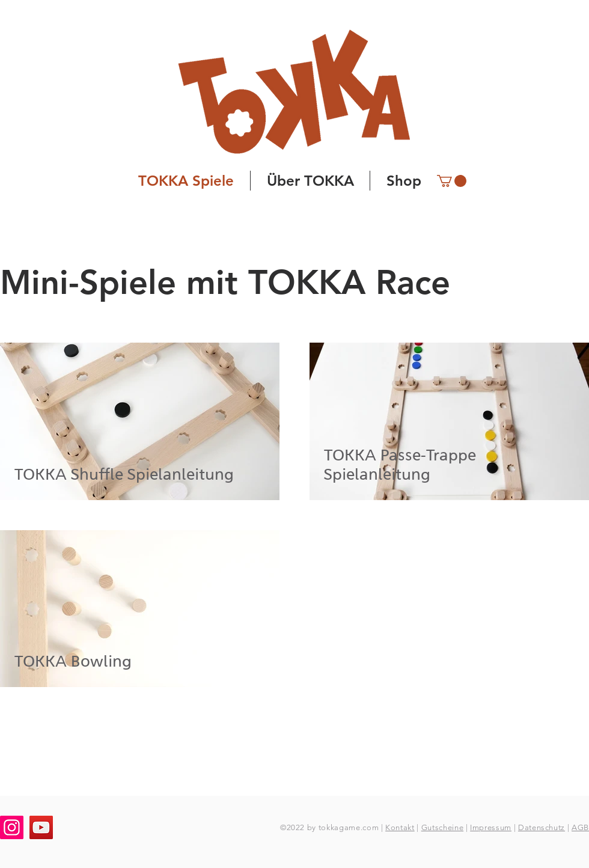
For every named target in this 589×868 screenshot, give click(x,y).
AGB (580, 827)
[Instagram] (12, 827)
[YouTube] (41, 827)
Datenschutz (542, 827)
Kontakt (400, 827)
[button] (452, 181)
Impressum (491, 827)
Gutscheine (443, 827)
